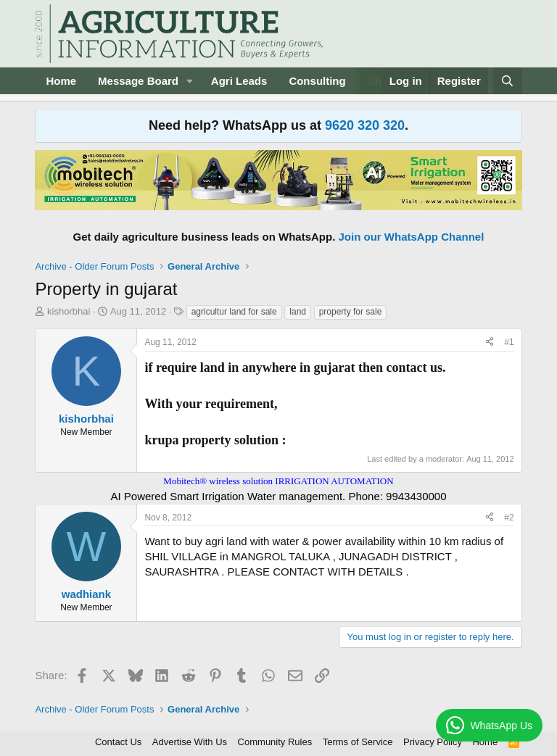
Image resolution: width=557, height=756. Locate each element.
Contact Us (118, 742)
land (298, 312)
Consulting (317, 81)
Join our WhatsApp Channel (412, 237)
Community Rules (275, 742)
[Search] (507, 81)
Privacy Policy (433, 742)
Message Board (138, 81)
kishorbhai (69, 311)
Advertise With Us (190, 742)
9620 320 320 (365, 125)
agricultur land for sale (234, 312)
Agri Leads (239, 81)
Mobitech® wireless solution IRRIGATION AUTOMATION (278, 481)
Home (61, 81)
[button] (190, 81)
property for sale (351, 312)
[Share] (490, 342)
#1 (509, 342)
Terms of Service (358, 742)
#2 (509, 518)
